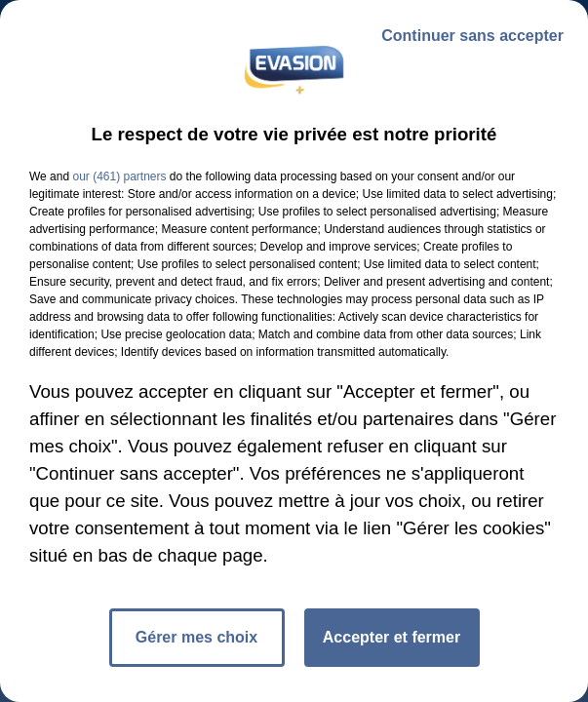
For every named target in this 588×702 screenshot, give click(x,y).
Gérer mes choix (196, 637)
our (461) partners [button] (119, 176)
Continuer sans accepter (472, 36)
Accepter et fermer (392, 637)
